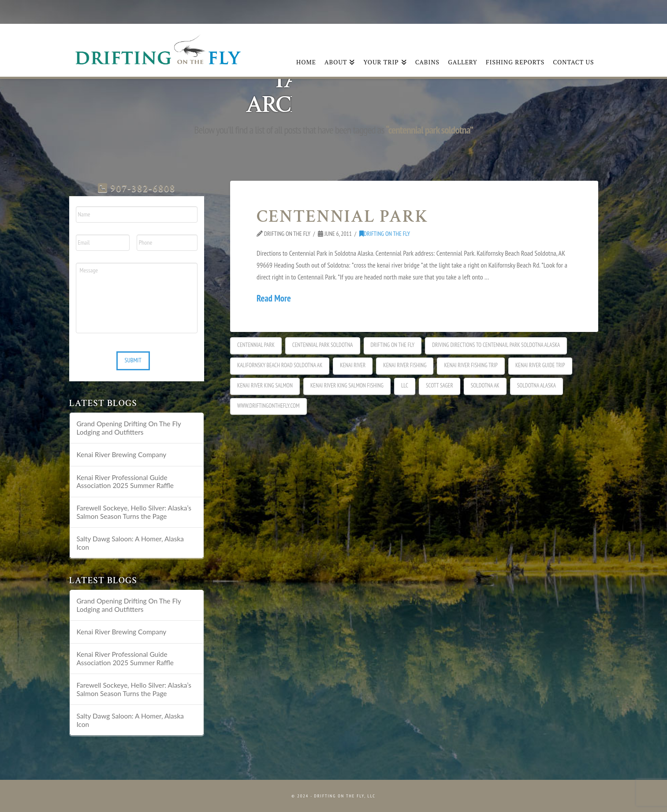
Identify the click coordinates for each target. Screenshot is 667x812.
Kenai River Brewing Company (121, 454)
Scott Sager (440, 386)
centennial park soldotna (323, 345)
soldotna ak (485, 386)
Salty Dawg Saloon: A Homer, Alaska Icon (130, 543)
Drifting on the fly (393, 345)
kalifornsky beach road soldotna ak (280, 365)
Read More (274, 298)
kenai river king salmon (265, 386)
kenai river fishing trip (471, 365)
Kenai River (353, 365)
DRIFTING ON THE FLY (385, 234)
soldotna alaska (537, 386)
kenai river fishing (405, 365)
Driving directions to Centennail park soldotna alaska (496, 345)
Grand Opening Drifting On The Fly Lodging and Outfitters (129, 428)
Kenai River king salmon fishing (347, 386)
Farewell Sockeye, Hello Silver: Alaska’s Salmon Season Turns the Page (134, 512)
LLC (405, 386)
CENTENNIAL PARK (342, 216)
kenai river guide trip (540, 365)
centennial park (256, 345)
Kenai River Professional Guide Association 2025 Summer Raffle (125, 482)
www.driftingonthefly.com (268, 406)
